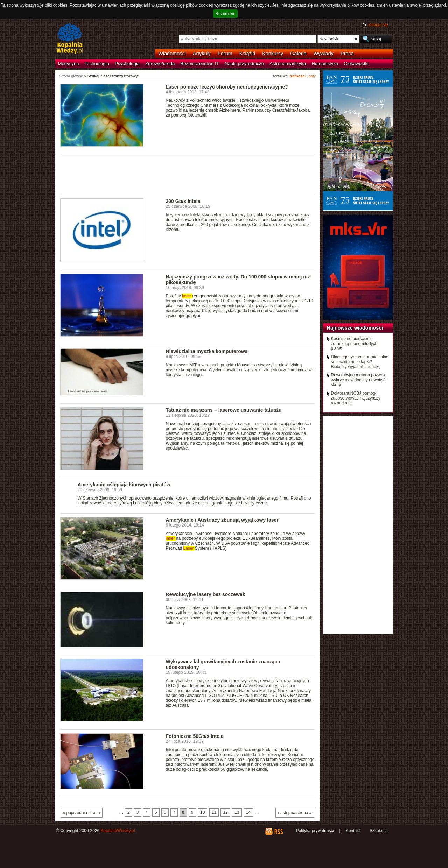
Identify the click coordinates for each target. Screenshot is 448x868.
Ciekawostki (356, 63)
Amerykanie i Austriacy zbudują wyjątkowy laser (222, 520)
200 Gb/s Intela (183, 201)
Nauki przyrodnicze (244, 63)
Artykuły (202, 54)
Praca (347, 54)
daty (312, 76)
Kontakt (353, 831)
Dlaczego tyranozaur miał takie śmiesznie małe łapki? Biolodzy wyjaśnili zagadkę (360, 362)
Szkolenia (379, 831)
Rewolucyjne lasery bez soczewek (206, 594)
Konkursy (273, 54)
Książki (247, 54)
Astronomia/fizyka (288, 63)
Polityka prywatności (315, 831)
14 (248, 812)
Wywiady (324, 54)
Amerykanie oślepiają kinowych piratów (124, 485)
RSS (278, 832)
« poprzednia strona (82, 813)
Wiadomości (172, 54)
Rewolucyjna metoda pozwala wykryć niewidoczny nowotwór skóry (359, 380)
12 (225, 812)
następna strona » (295, 813)
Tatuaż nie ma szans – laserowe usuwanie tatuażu (224, 410)
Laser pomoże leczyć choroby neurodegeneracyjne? (227, 87)
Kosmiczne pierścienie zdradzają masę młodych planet (354, 344)
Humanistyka (325, 63)
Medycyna (69, 63)
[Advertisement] (188, 174)
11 (214, 812)
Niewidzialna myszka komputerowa (207, 351)
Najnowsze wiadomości (355, 328)
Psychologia (127, 63)
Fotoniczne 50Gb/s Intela (195, 736)
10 (202, 812)
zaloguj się (378, 25)
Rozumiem (225, 14)
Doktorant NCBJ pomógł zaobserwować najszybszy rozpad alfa (356, 398)
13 (237, 812)
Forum (225, 54)
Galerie (298, 54)
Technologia (97, 63)
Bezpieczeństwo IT (200, 63)
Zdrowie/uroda (160, 63)
